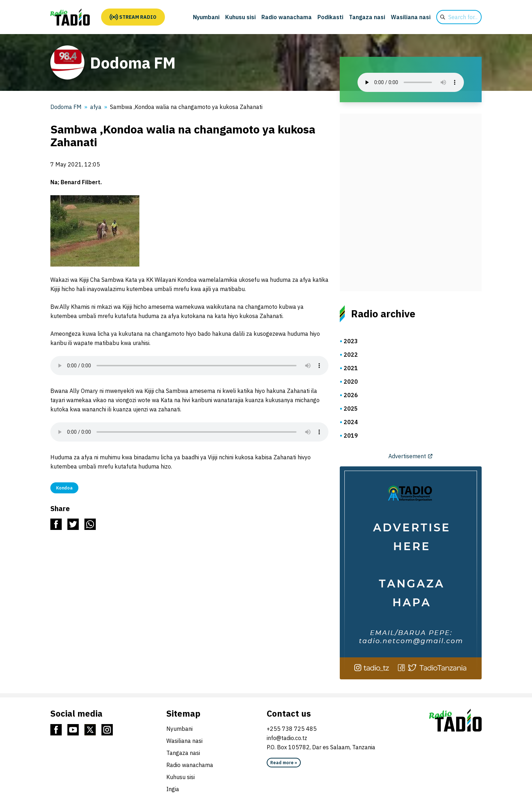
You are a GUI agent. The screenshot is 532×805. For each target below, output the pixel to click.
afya (96, 107)
